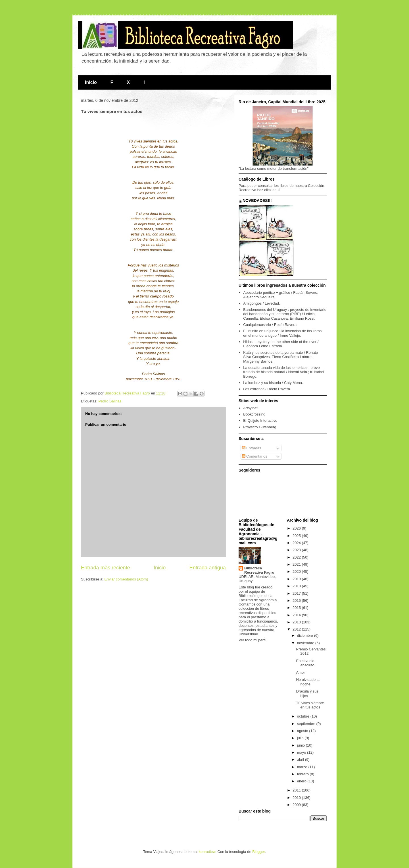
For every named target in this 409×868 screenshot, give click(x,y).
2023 (297, 550)
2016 (297, 601)
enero (302, 781)
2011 (297, 790)
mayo (302, 752)
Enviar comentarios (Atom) (126, 579)
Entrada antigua (208, 568)
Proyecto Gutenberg (260, 427)
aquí (276, 190)
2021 (297, 564)
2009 (297, 805)
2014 (297, 615)
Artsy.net (250, 408)
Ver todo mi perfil (253, 640)
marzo (303, 767)
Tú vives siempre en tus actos (310, 705)
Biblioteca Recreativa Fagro (259, 570)
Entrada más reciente (106, 568)
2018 (297, 586)
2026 (297, 528)
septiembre (307, 724)
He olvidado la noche (308, 682)
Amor (300, 672)
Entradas (252, 448)
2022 (297, 557)
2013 (297, 622)
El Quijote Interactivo (260, 420)
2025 (297, 536)
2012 (297, 629)
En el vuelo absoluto (305, 663)
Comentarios (255, 456)
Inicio (91, 82)
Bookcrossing (254, 414)
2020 (297, 572)
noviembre (306, 643)
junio (301, 745)
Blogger (258, 852)
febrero (303, 774)
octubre (304, 716)
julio (301, 738)
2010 (297, 798)
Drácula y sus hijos (307, 694)
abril (301, 759)
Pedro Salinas (110, 401)
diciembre (306, 635)
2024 (297, 543)
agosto (303, 731)
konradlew (207, 852)
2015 (297, 608)
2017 (297, 593)
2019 (297, 579)
